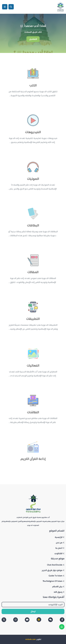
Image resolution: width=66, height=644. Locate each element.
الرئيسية (60, 537)
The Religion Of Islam (53, 581)
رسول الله (59, 592)
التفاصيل (33, 39)
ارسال (33, 611)
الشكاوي (59, 553)
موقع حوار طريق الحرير (53, 570)
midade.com (30, 639)
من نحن (60, 543)
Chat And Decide (56, 565)
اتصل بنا (60, 548)
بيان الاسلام (58, 587)
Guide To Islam (56, 576)
